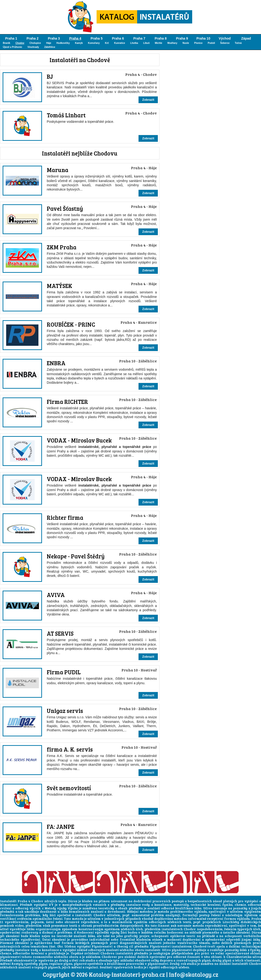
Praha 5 (97, 38)
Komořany (94, 43)
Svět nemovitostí (69, 788)
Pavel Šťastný (65, 208)
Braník (7, 43)
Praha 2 (33, 38)
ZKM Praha (62, 247)
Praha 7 (139, 38)
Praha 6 (118, 38)
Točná (238, 43)
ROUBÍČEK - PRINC (71, 324)
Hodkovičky (63, 43)
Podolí (212, 43)
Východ (225, 38)
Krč (107, 43)
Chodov (20, 43)
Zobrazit (148, 100)
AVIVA (56, 595)
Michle (158, 43)
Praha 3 (54, 38)
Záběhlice (50, 47)
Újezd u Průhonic (13, 47)
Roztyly (17, 964)
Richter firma (65, 517)
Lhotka (134, 43)
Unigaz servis (65, 711)
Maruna (58, 170)
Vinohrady (33, 47)
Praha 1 (11, 38)
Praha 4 (75, 38)
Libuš (147, 43)
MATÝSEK (59, 286)
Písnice (198, 43)
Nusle (186, 43)
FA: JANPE (61, 827)
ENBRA (56, 363)
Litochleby (231, 922)
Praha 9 (182, 38)
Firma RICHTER (67, 402)
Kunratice (120, 43)
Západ (246, 38)
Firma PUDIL (64, 672)
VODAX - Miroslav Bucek (79, 440)
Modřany (172, 43)
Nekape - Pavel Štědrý (76, 556)
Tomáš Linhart (66, 115)
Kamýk (79, 43)
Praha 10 (203, 38)
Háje (49, 43)
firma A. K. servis (70, 749)
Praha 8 (161, 38)
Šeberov (225, 43)
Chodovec (109, 957)
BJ (50, 76)
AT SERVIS (60, 633)
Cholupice (35, 43)
